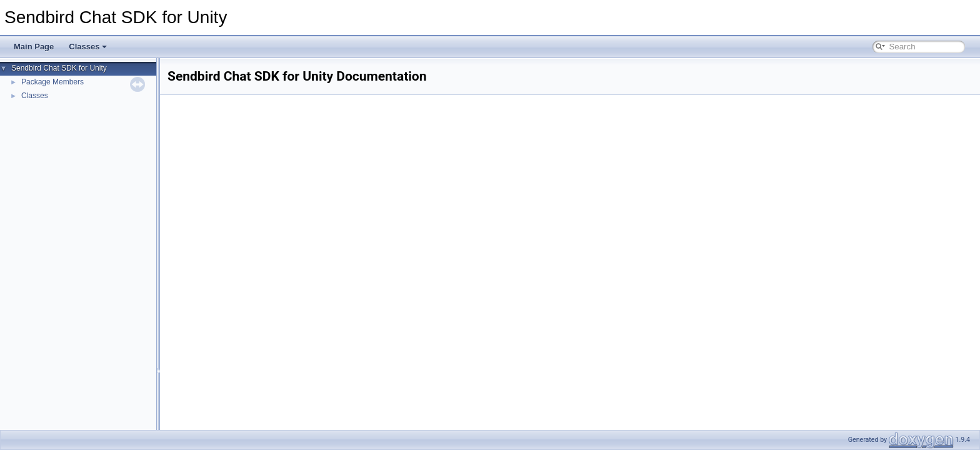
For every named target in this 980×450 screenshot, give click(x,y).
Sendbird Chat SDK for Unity (59, 68)
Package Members (52, 82)
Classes (88, 47)
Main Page (34, 47)
